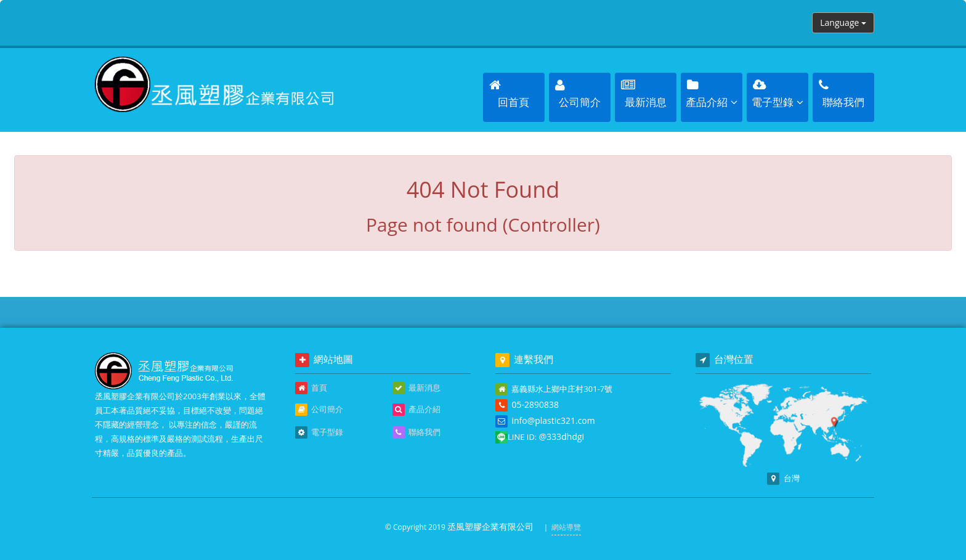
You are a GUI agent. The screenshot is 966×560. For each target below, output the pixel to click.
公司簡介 (319, 410)
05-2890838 (535, 404)
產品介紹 (416, 410)
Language (843, 22)
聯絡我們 (416, 432)
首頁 (311, 388)
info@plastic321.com (553, 420)
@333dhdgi (562, 436)
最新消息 (416, 388)
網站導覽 (566, 527)
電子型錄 (319, 432)
